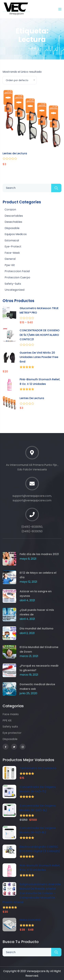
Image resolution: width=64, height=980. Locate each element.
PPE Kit (7, 720)
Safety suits (10, 727)
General (10, 259)
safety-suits (13, 284)
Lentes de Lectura (15, 153)
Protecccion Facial (17, 271)
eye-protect (13, 247)
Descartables (14, 216)
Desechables (13, 222)
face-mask (12, 253)
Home (32, 48)
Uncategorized (15, 290)
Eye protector (12, 733)
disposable (12, 228)
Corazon (10, 210)
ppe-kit (10, 265)
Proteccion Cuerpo (17, 277)
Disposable (10, 739)
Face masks (11, 714)
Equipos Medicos (16, 234)
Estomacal (12, 240)
